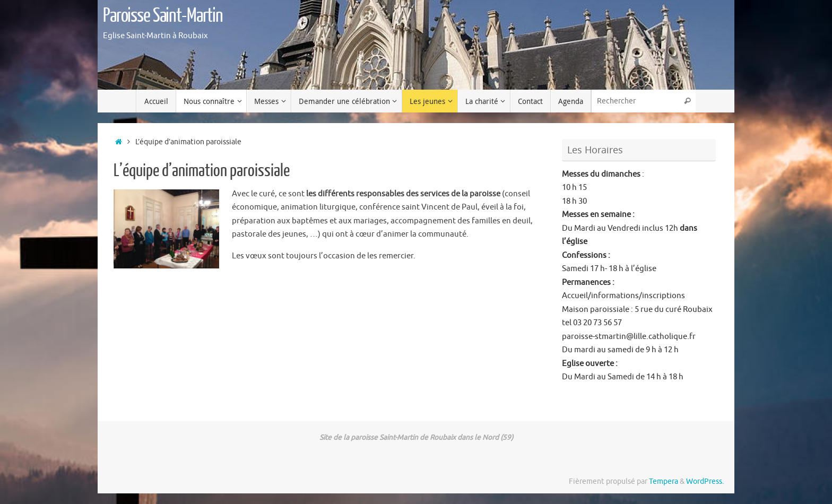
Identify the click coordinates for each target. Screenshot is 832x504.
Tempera (664, 481)
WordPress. (705, 481)
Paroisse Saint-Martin (163, 16)
